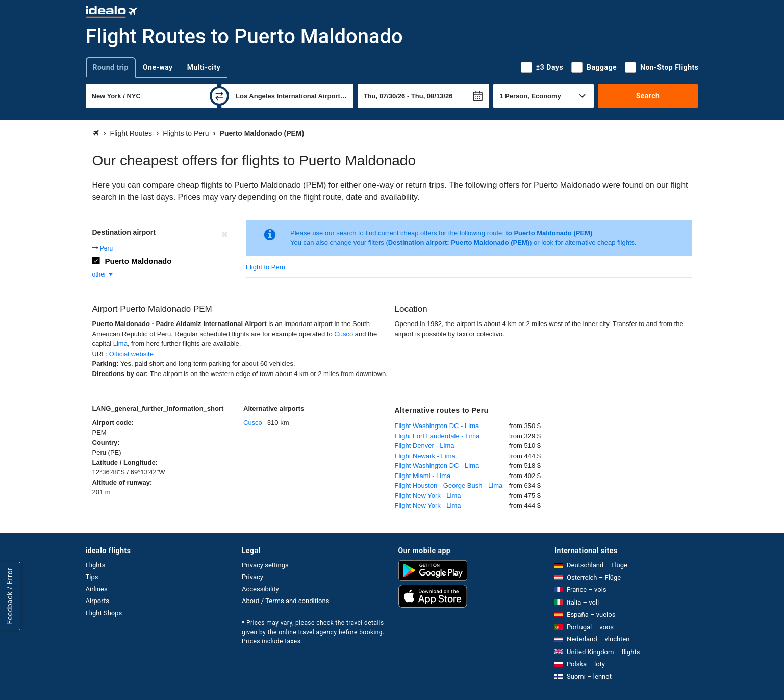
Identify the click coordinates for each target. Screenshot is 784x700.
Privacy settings (265, 565)
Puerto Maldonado (138, 261)
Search (648, 96)
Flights (96, 565)
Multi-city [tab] (204, 67)
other (103, 274)
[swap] (219, 96)
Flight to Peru (265, 267)
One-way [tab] (158, 67)
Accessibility (260, 589)
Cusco (344, 334)
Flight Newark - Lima (425, 456)
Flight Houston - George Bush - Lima (449, 485)
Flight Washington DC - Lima (437, 426)
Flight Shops (104, 613)
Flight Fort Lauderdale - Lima (437, 436)
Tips (92, 577)
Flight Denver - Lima (425, 446)
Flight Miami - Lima (423, 476)
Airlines (97, 589)
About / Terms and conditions (285, 601)
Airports (97, 601)
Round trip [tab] (111, 67)
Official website (131, 354)
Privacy (252, 577)
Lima (120, 344)
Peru (106, 248)
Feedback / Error (10, 596)
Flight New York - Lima (428, 496)
